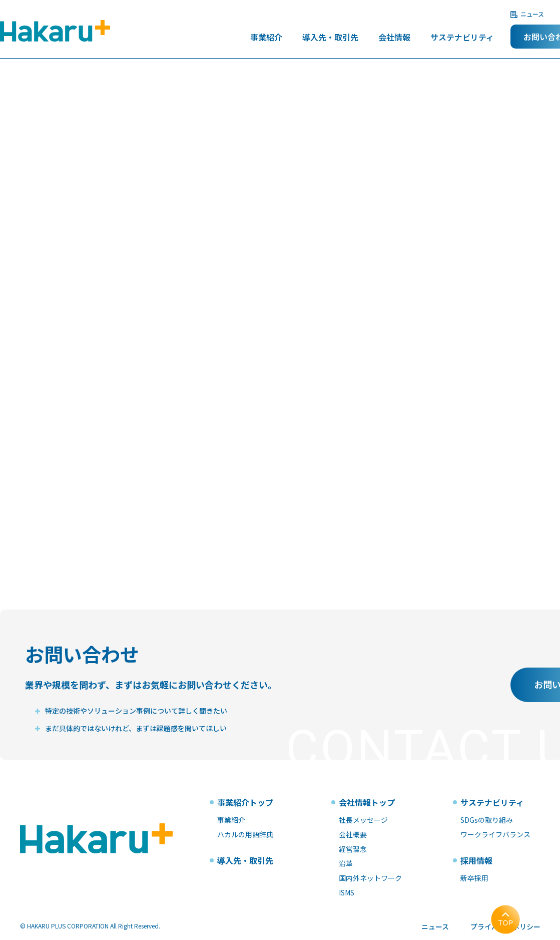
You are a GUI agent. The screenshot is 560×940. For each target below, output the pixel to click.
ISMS (347, 892)
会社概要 (353, 834)
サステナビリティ (462, 38)
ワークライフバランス (495, 834)
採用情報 (476, 860)
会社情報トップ (367, 802)
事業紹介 (266, 38)
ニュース (532, 14)
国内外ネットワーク (370, 878)
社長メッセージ (363, 820)
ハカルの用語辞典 (245, 834)
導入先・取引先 (330, 38)
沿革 (346, 863)
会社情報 (394, 38)
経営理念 (353, 849)
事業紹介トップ (245, 802)
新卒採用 (474, 878)
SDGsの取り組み (487, 820)
